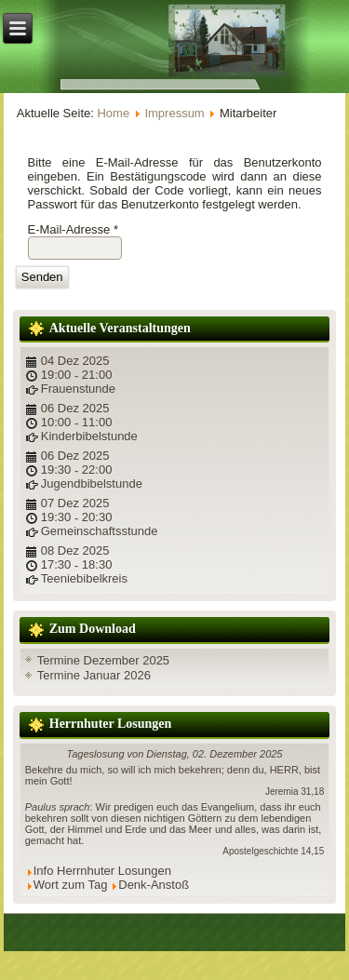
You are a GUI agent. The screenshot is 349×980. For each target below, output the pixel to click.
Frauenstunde (78, 389)
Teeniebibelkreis (84, 578)
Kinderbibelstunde (89, 436)
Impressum (174, 113)
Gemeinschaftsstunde (100, 531)
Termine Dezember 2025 (103, 660)
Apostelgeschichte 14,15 (273, 851)
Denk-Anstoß (154, 885)
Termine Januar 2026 (94, 675)
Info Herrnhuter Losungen (102, 871)
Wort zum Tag (71, 885)
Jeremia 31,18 (295, 792)
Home (113, 113)
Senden (42, 277)
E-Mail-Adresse (74, 229)
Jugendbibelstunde (92, 483)
